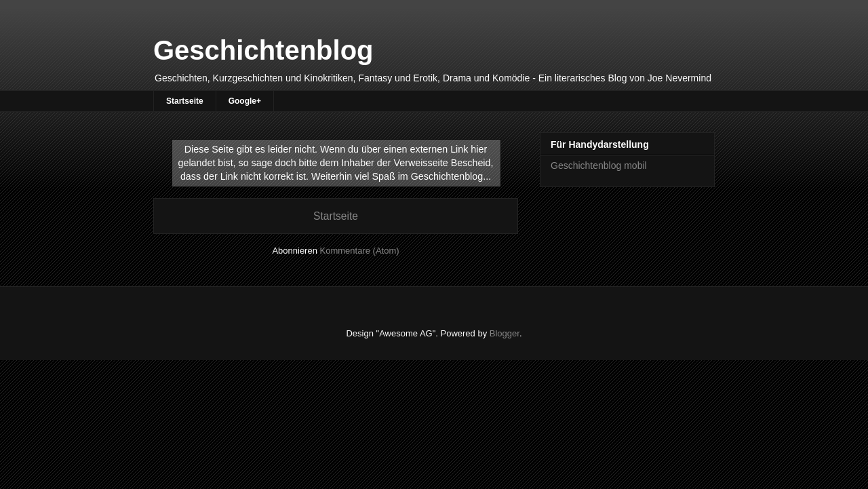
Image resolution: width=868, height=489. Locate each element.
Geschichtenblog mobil (599, 165)
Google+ (245, 101)
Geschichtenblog (263, 50)
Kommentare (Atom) (360, 251)
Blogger (505, 333)
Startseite (185, 101)
